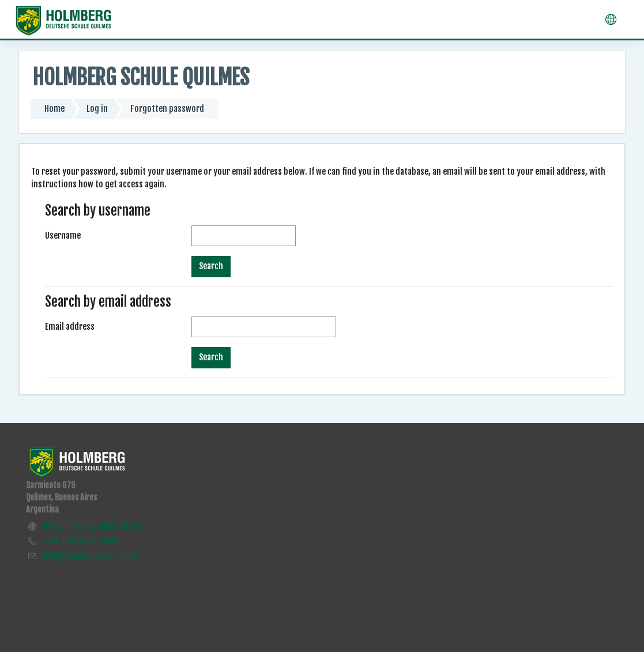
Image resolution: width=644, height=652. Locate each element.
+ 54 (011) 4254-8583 (80, 541)
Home (54, 109)
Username (63, 235)
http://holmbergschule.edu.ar (92, 526)
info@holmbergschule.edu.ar (91, 556)
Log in (97, 109)
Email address (70, 327)
